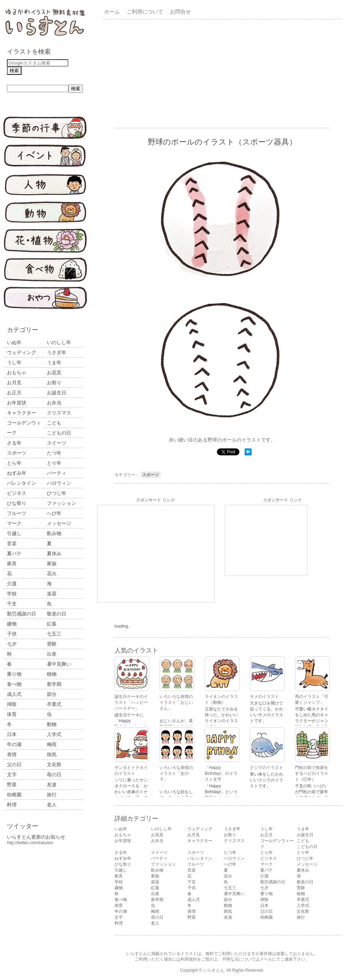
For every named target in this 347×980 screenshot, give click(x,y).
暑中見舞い (59, 664)
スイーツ (57, 443)
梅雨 (52, 744)
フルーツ (17, 513)
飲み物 (54, 533)
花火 (52, 574)
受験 (52, 644)
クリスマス (59, 413)
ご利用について (145, 12)
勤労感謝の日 (22, 614)
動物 (52, 724)
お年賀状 (17, 403)
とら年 (14, 463)
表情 (12, 754)
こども (54, 423)
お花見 (54, 373)
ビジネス (17, 493)
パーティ (57, 473)
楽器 (52, 594)
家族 (52, 563)
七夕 (12, 644)
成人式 (14, 694)
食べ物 (14, 684)
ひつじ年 (57, 493)
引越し (14, 533)
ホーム (112, 12)
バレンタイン (22, 483)
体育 (12, 714)
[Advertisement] (202, 73)
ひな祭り (17, 503)
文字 (12, 775)
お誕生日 (57, 393)
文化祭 (54, 764)
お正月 (14, 393)
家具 (12, 563)
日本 (12, 734)
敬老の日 (57, 614)
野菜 (12, 785)
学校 (12, 594)
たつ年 (54, 453)
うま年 (54, 362)
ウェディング (22, 352)
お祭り (54, 383)
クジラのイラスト (266, 768)
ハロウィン (59, 483)
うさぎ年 (57, 352)
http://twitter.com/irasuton (30, 843)
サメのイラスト (264, 697)
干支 (12, 604)
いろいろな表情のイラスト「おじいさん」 (176, 702)
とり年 (54, 463)
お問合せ (180, 12)
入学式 (54, 734)
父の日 (14, 764)
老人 (52, 805)
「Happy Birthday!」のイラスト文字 (221, 773)
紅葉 (52, 624)
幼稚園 (14, 795)
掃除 (12, 704)
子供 (12, 634)
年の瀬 (14, 744)
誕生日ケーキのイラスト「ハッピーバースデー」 (131, 702)
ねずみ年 (17, 473)
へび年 (54, 513)
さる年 (14, 443)
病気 (52, 754)
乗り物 (14, 674)
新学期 (54, 684)
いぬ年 (14, 342)
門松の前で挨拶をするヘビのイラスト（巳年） (312, 773)
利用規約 (189, 959)
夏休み (54, 553)
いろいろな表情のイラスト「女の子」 (176, 773)
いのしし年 (59, 342)
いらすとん (214, 970)
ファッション (61, 503)
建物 (12, 624)
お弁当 (54, 403)
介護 (12, 584)
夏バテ (14, 553)
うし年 (14, 362)
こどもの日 (59, 433)
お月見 (14, 383)
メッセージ (59, 523)
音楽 (12, 543)
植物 (52, 674)
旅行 (52, 795)
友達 (52, 785)
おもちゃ (17, 373)
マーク (14, 523)
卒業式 (54, 704)
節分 (52, 694)
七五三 (54, 634)
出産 (52, 654)
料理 (12, 805)
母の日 (54, 775)
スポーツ (17, 453)
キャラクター (22, 413)
